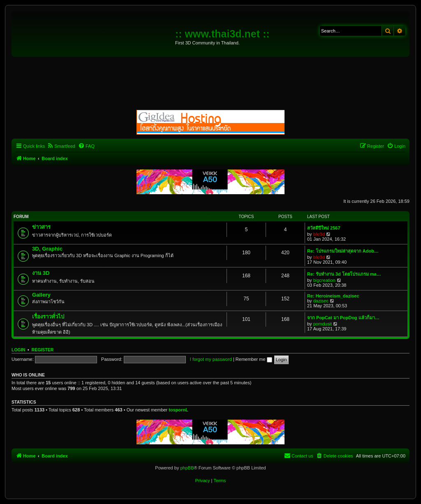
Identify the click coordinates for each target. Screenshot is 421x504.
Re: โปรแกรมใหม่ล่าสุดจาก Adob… (343, 251)
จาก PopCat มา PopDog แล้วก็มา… (343, 318)
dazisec (321, 301)
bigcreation (324, 280)
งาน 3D (41, 273)
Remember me (254, 359)
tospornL (178, 410)
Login (18, 350)
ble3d (319, 234)
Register (43, 350)
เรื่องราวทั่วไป (48, 317)
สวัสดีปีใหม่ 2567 (324, 228)
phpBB (187, 468)
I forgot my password (211, 359)
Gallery (41, 295)
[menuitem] (61, 146)
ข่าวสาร (41, 227)
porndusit (323, 324)
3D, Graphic (47, 249)
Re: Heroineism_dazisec (333, 296)
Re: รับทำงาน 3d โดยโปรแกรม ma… (344, 274)
